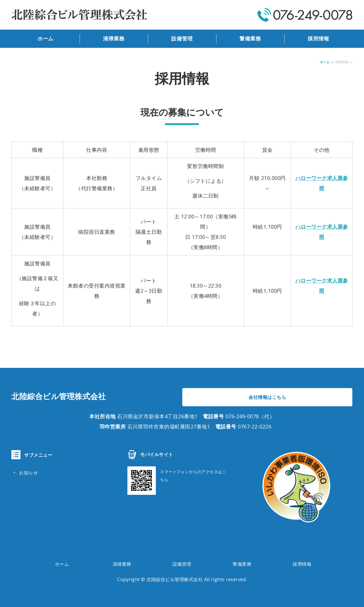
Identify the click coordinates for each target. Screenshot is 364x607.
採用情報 (318, 39)
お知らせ (28, 473)
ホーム (46, 39)
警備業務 (250, 39)
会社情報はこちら (267, 397)
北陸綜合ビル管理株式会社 (175, 579)
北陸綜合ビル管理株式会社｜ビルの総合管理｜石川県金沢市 (80, 15)
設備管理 (182, 39)
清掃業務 (114, 39)
